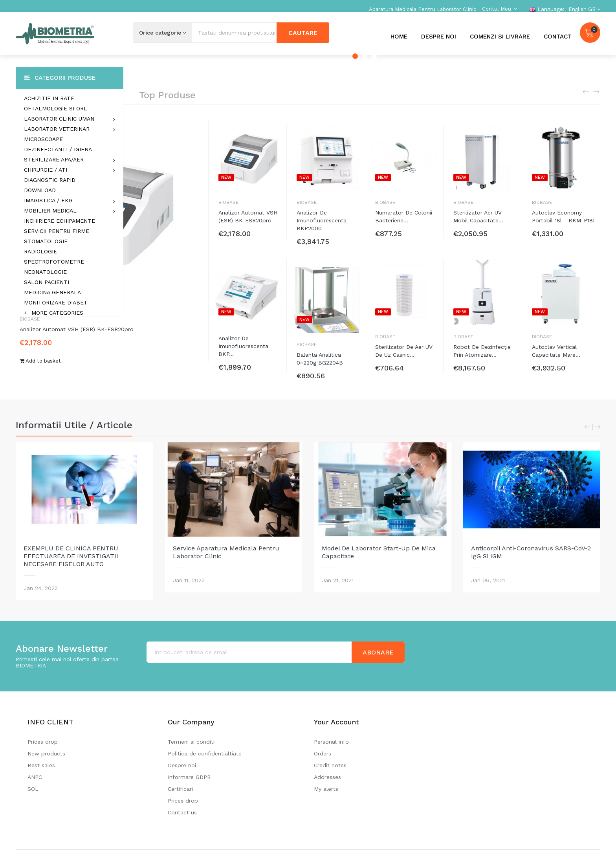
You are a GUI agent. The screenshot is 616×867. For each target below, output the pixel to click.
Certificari (180, 789)
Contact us (182, 812)
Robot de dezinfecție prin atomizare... (482, 351)
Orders (323, 753)
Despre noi (182, 765)
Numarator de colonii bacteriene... (404, 216)
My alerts (326, 789)
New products (46, 753)
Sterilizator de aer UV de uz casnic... (404, 351)
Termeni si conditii (192, 742)
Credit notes (330, 765)
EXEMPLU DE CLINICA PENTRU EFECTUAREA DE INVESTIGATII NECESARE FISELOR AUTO (71, 556)
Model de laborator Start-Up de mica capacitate (379, 552)
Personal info (331, 742)
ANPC (35, 777)
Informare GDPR (189, 777)
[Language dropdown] (583, 9)
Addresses (327, 777)
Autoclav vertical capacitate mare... (556, 351)
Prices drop (43, 742)
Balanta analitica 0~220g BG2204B (320, 359)
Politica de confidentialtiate (205, 753)
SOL (33, 789)
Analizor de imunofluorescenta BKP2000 (322, 220)
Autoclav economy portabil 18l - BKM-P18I (563, 216)
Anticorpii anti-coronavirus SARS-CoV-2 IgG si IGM (531, 552)
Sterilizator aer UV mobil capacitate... (478, 216)
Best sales (41, 765)
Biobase (228, 202)
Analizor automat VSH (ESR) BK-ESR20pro (77, 329)
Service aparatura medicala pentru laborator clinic (226, 552)
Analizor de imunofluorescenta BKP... (243, 346)
